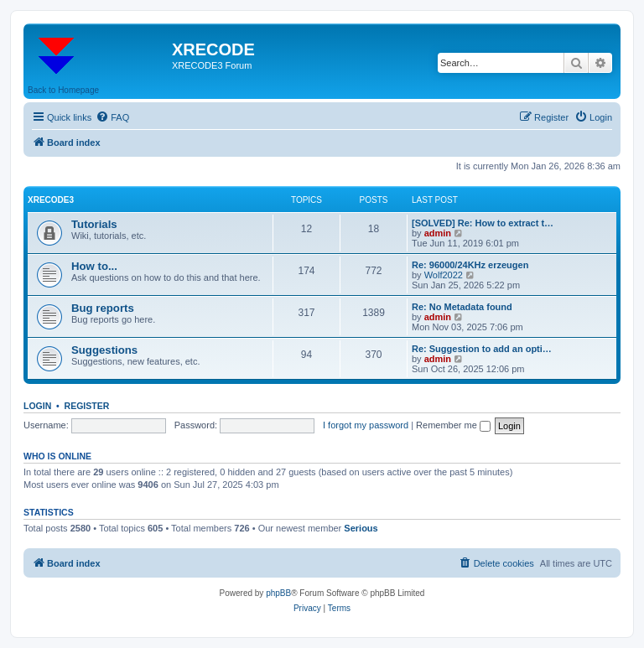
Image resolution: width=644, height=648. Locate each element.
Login (37, 406)
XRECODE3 (51, 200)
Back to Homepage (63, 90)
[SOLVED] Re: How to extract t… (483, 223)
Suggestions (104, 350)
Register (87, 406)
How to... (94, 266)
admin (438, 233)
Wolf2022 (444, 275)
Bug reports (103, 308)
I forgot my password (366, 425)
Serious (361, 528)
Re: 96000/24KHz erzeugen (470, 265)
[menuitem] (112, 117)
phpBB (278, 593)
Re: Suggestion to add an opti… (482, 349)
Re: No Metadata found (462, 307)
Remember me (453, 425)
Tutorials (94, 224)
